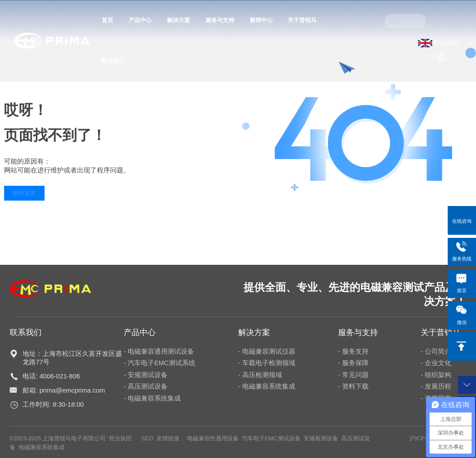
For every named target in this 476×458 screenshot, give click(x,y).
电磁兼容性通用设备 (212, 438)
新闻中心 (261, 20)
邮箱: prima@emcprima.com (64, 390)
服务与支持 (220, 20)
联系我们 (113, 61)
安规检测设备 (321, 438)
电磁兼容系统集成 (42, 447)
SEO (147, 438)
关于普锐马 (302, 20)
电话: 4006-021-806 (51, 376)
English (446, 43)
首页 (107, 20)
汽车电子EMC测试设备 (271, 438)
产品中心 (140, 20)
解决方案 (179, 20)
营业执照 (120, 438)
